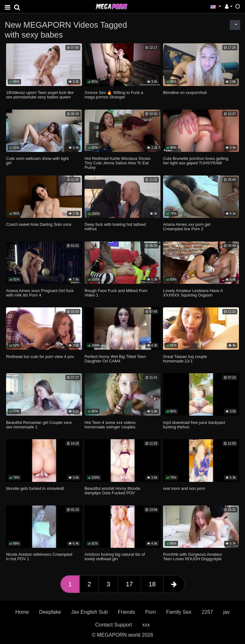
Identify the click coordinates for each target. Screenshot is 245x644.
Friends (126, 612)
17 (129, 584)
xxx (146, 625)
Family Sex (179, 612)
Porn (151, 612)
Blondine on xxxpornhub (185, 93)
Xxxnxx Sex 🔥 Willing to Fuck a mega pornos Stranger (114, 95)
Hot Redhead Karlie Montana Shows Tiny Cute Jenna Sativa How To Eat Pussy (118, 163)
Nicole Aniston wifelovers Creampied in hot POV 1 (39, 557)
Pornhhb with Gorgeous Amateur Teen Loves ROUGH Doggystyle (193, 557)
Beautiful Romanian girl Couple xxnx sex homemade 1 (39, 425)
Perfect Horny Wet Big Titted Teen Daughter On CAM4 (115, 359)
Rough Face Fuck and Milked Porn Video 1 (116, 293)
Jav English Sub (89, 612)
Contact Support (114, 625)
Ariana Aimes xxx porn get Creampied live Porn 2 (187, 227)
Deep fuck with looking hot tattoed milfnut (115, 227)
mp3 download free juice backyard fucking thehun (194, 425)
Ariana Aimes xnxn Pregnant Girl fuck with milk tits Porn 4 (40, 293)
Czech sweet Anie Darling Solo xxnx (39, 224)
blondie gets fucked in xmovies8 (35, 488)
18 (152, 584)
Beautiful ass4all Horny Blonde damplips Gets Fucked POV (112, 491)
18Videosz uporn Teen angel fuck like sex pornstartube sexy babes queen (40, 95)
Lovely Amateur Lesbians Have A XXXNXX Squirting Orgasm (193, 293)
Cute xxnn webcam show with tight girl (37, 161)
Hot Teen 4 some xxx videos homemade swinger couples (110, 425)
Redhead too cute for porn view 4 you (40, 357)
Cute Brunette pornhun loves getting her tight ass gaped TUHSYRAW (196, 161)
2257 (207, 612)
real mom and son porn (184, 488)
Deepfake (50, 612)
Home (22, 612)
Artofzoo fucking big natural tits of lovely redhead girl (115, 557)
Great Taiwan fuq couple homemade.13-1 (185, 359)
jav (226, 612)
